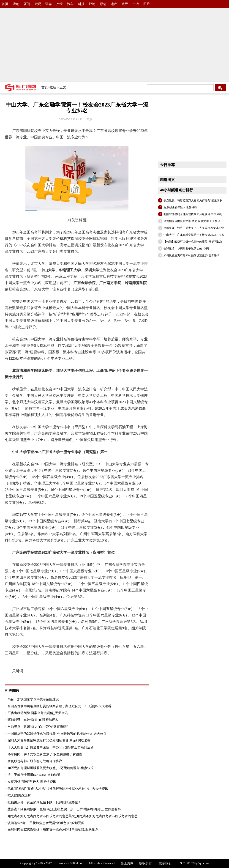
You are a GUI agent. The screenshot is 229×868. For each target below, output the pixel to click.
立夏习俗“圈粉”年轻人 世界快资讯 (32, 782)
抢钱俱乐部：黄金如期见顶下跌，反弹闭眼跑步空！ (44, 802)
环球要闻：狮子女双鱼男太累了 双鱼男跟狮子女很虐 (45, 754)
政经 (125, 4)
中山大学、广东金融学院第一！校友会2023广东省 (194, 235)
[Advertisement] (88, 44)
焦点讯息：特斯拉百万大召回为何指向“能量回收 (193, 200)
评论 (92, 4)
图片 (147, 4)
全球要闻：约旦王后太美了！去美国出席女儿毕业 (194, 228)
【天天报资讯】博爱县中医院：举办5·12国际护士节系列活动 (50, 747)
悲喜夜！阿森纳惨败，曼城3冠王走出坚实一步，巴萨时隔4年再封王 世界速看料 (64, 809)
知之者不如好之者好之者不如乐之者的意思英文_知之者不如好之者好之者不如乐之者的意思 (72, 816)
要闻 (27, 4)
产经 (60, 4)
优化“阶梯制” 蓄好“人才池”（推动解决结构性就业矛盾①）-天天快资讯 (58, 789)
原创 (103, 4)
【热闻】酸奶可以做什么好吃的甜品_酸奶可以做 (193, 242)
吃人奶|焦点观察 (19, 795)
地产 (114, 4)
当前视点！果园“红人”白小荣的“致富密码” (38, 727)
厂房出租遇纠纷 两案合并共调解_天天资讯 (38, 713)
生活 (136, 4)
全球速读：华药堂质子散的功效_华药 (186, 249)
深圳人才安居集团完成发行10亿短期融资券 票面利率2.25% (49, 741)
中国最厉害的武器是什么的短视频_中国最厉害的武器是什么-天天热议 (57, 734)
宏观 (38, 4)
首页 (5, 4)
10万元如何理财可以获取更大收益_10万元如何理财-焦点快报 (51, 768)
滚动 (16, 4)
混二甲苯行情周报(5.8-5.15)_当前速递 (34, 775)
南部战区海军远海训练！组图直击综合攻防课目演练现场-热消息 (53, 830)
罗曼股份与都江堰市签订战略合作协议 (35, 761)
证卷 (49, 4)
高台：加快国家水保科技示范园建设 (33, 699)
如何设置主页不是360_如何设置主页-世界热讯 (191, 255)
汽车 (70, 4)
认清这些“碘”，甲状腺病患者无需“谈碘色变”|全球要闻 (46, 823)
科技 (81, 4)
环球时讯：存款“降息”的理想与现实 (33, 720)
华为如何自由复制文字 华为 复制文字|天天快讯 (192, 221)
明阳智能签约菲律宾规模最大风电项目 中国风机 (193, 214)
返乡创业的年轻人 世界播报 (180, 207)
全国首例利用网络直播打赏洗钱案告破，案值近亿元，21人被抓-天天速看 (59, 706)
